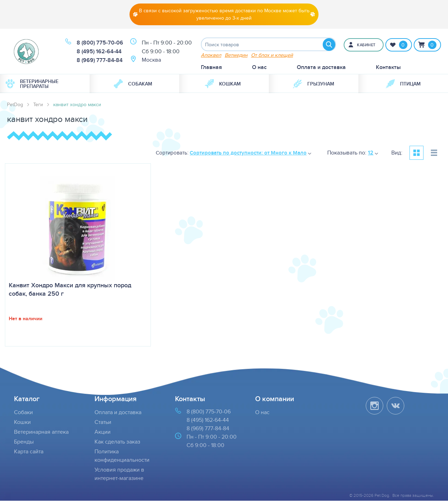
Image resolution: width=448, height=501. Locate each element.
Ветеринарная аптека (41, 432)
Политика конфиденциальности (122, 456)
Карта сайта (29, 452)
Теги (38, 105)
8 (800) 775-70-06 (100, 43)
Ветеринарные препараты (32, 84)
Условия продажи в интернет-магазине (119, 474)
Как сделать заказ (117, 442)
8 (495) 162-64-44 (99, 52)
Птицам (403, 84)
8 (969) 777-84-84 (100, 60)
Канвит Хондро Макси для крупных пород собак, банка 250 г (70, 290)
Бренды (24, 442)
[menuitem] (45, 84)
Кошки (22, 422)
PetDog (15, 105)
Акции (103, 432)
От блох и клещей (272, 55)
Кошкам (223, 84)
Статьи (103, 422)
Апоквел (211, 55)
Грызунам (314, 84)
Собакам (133, 84)
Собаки (23, 413)
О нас (259, 67)
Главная (211, 67)
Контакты (388, 67)
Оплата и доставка (321, 67)
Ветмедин (236, 55)
